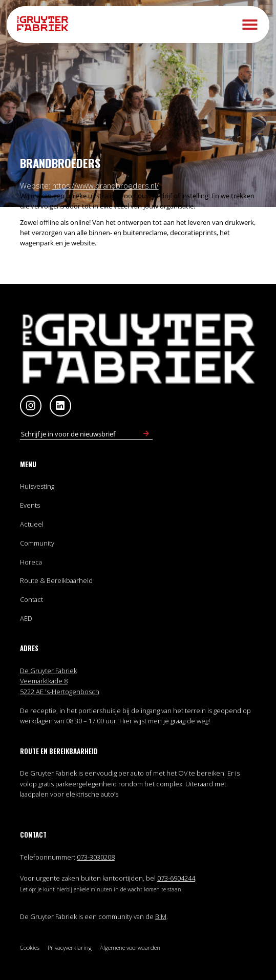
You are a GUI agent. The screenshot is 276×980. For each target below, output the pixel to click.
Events (30, 505)
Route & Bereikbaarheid (56, 580)
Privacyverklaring (70, 947)
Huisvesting (37, 486)
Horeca (31, 562)
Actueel (32, 524)
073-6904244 (176, 878)
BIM (161, 916)
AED (26, 618)
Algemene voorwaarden (130, 947)
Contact (31, 599)
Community (37, 543)
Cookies (30, 947)
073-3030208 (96, 857)
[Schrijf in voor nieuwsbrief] (146, 434)
